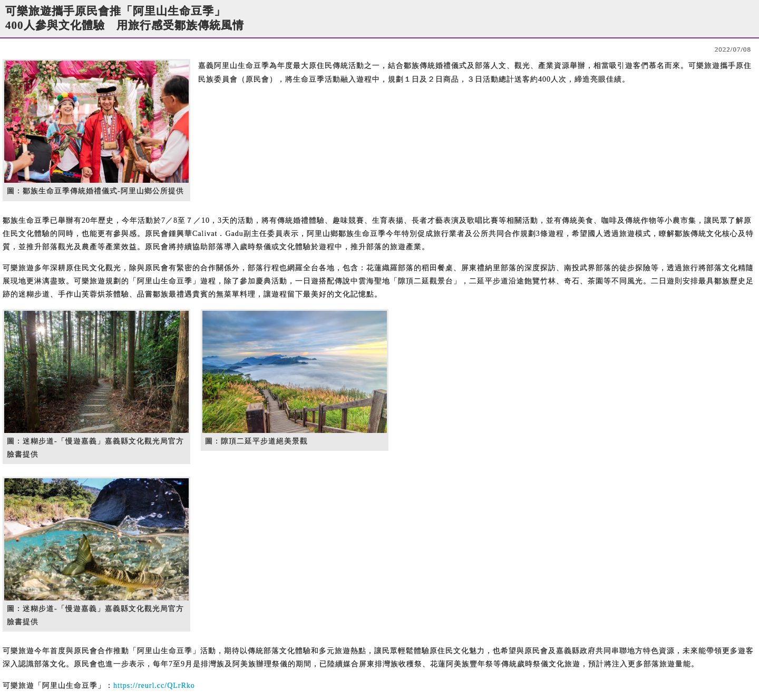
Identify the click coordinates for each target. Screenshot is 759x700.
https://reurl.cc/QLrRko (154, 686)
